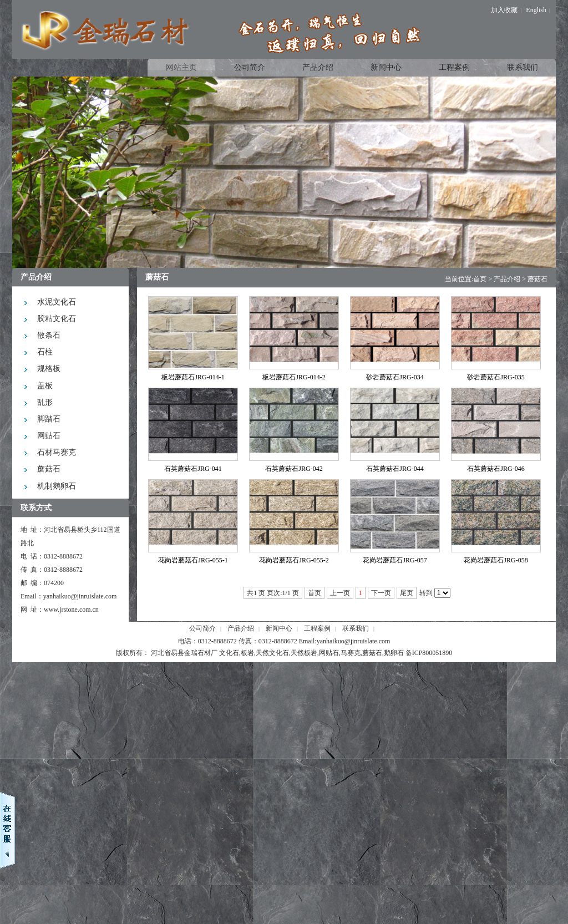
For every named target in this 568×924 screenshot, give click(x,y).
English (536, 10)
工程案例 (317, 628)
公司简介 (202, 628)
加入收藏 (504, 10)
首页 (480, 279)
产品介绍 (507, 279)
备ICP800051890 (429, 653)
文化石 (229, 653)
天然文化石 (272, 653)
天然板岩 (304, 653)
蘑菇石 (537, 279)
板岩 (247, 653)
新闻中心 (279, 628)
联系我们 (356, 628)
